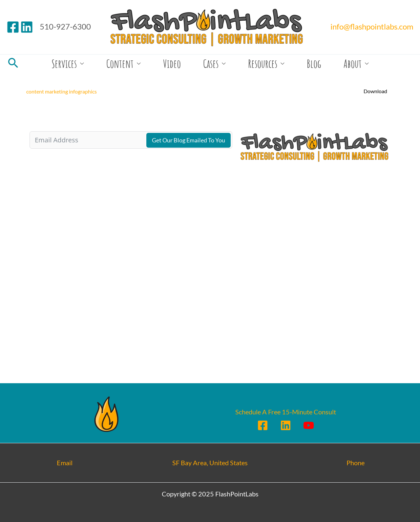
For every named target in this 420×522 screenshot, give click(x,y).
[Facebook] (13, 27)
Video (172, 63)
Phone (356, 463)
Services (64, 63)
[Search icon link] (13, 63)
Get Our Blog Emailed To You (189, 140)
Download (375, 91)
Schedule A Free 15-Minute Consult (286, 412)
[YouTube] (309, 425)
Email (65, 463)
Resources (263, 63)
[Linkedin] (27, 27)
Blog (314, 63)
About (353, 63)
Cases (211, 63)
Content (120, 63)
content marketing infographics (62, 91)
